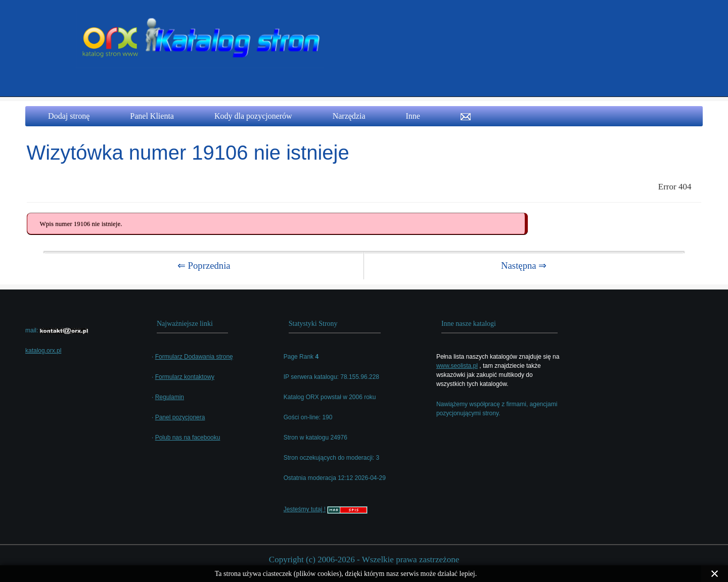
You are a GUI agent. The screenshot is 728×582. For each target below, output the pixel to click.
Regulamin (170, 397)
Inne (413, 116)
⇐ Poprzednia (204, 265)
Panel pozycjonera (180, 417)
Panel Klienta (152, 116)
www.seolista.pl (457, 366)
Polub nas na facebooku (188, 438)
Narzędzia (349, 116)
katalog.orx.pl (43, 351)
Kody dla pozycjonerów (253, 116)
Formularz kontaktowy (185, 377)
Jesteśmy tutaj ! (305, 509)
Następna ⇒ (524, 265)
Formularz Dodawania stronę (194, 357)
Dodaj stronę (69, 116)
